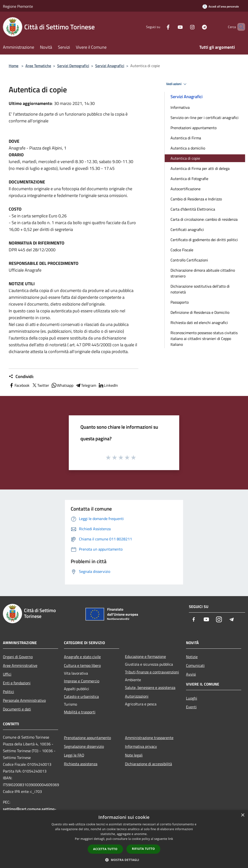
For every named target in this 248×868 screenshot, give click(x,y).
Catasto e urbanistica (81, 696)
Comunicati (195, 665)
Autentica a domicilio (188, 148)
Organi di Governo (18, 657)
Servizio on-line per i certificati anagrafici (205, 118)
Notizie (192, 657)
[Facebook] (160, 27)
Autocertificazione (186, 189)
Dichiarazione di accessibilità (148, 764)
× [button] (243, 815)
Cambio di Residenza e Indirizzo (196, 199)
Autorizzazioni (137, 696)
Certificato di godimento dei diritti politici (204, 240)
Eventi (191, 707)
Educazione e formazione (145, 656)
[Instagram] (184, 27)
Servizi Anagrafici (110, 66)
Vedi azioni (177, 84)
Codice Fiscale (182, 250)
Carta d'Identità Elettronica (193, 209)
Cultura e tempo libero (82, 665)
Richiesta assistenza (81, 764)
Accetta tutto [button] (105, 849)
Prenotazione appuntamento (87, 738)
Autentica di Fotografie (189, 179)
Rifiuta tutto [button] (143, 849)
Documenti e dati (17, 709)
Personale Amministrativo (24, 700)
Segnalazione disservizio (84, 746)
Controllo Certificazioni (189, 260)
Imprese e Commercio (82, 681)
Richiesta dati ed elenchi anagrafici (199, 323)
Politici (8, 692)
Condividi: (21, 377)
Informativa (180, 107)
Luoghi (192, 698)
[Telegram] (196, 27)
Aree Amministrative (20, 665)
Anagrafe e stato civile (82, 657)
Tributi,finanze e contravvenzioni (152, 672)
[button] (124, 860)
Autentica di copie (185, 158)
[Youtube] (172, 27)
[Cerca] (239, 27)
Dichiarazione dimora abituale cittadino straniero (203, 273)
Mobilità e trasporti (80, 712)
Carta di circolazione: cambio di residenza (204, 219)
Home (14, 66)
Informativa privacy (141, 746)
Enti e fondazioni (17, 683)
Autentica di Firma (186, 138)
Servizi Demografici (73, 66)
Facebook (19, 385)
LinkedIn (108, 385)
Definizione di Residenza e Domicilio (200, 312)
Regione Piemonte (18, 6)
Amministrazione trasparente (149, 738)
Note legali (134, 755)
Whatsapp (62, 385)
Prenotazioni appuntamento (194, 128)
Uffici (7, 674)
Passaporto (180, 302)
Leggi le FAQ (74, 755)
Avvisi (191, 674)
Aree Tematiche (38, 66)
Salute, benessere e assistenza (150, 687)
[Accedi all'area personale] (221, 6)
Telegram (86, 385)
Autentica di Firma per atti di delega (200, 168)
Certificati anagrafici (187, 229)
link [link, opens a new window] (171, 839)
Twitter (40, 385)
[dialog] (124, 839)
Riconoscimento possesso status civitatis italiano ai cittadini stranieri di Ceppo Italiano (204, 339)
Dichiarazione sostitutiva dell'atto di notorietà (200, 289)
